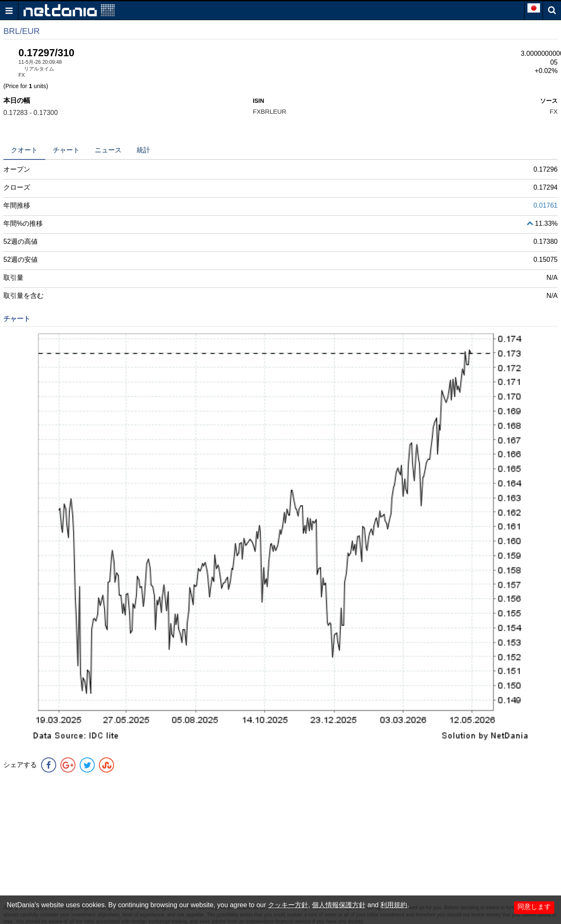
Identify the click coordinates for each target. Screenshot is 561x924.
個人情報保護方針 (339, 905)
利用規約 (394, 905)
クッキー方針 (288, 905)
